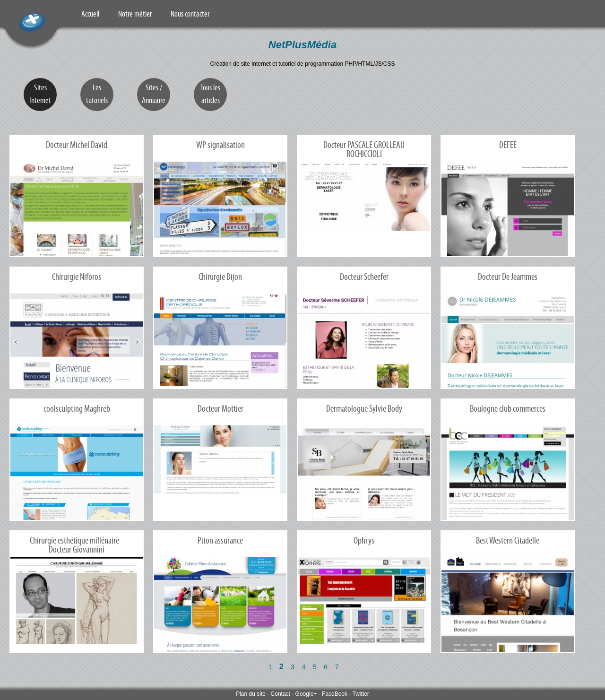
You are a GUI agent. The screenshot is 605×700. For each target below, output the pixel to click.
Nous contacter (190, 14)
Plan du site (251, 694)
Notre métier (135, 14)
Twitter (360, 694)
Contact (281, 694)
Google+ (306, 694)
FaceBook (335, 694)
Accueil (90, 14)
